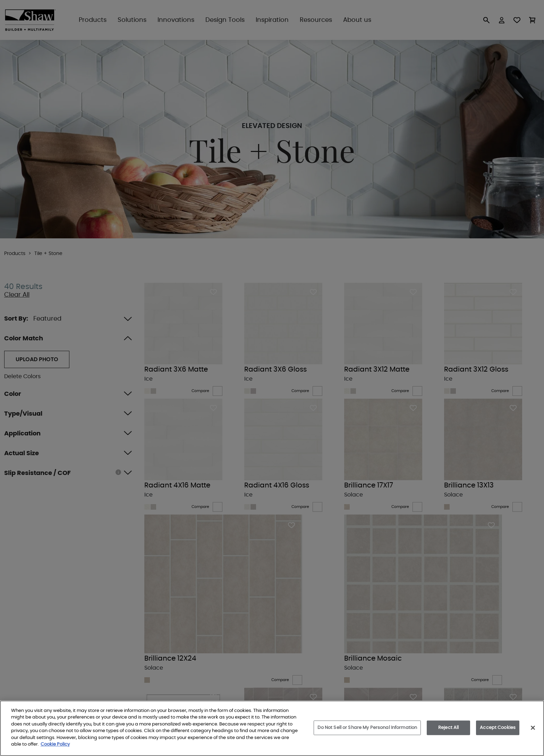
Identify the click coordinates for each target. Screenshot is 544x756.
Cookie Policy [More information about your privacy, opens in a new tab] (55, 744)
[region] (272, 728)
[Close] (533, 728)
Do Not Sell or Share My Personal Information (367, 728)
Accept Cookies (498, 728)
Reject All (448, 728)
